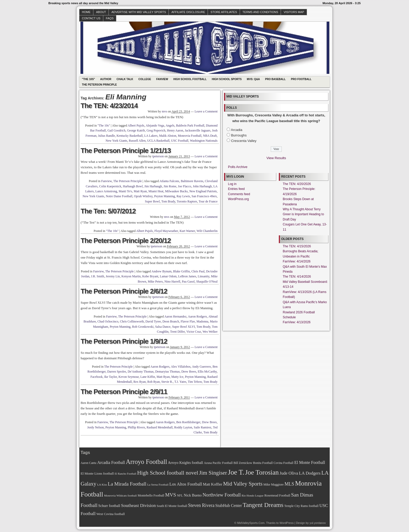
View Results (276, 158)
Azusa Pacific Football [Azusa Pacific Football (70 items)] (218, 463)
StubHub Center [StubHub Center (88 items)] (228, 506)
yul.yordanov (318, 523)
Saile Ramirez (203, 427)
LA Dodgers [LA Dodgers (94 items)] (310, 473)
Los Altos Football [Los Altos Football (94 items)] (186, 484)
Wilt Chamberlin (207, 231)
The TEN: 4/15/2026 (297, 246)
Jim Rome (170, 186)
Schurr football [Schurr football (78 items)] (109, 506)
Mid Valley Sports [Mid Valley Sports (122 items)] (243, 484)
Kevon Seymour (129, 377)
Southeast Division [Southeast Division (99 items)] (138, 505)
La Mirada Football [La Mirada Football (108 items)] (127, 484)
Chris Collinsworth (132, 321)
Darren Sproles (117, 372)
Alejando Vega (155, 125)
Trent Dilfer (178, 332)
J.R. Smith (98, 276)
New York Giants (116, 141)
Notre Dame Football (119, 196)
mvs (164, 111)
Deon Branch (171, 321)
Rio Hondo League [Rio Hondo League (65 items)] (252, 495)
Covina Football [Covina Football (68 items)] (284, 463)
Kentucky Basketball (130, 136)
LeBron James (187, 276)
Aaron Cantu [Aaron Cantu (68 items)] (88, 463)
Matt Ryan (140, 191)
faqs (110, 18)
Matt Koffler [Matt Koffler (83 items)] (213, 484)
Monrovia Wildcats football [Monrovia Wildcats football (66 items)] (121, 495)
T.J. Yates (180, 382)
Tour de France (208, 201)
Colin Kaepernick (110, 186)
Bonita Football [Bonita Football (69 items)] (263, 463)
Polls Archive (238, 167)
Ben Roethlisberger (188, 422)
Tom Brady (168, 201)
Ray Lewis (183, 196)
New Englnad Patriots (203, 191)
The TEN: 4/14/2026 (297, 277)
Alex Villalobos (181, 367)
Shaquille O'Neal (207, 282)
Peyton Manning (165, 196)
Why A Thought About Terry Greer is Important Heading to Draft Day (303, 214)
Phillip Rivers (136, 427)
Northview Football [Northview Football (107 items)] (222, 495)
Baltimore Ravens (192, 181)
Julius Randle (107, 136)
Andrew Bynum (162, 271)
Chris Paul (198, 271)
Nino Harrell (172, 282)
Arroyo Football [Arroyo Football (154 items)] (146, 462)
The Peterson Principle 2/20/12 (126, 241)
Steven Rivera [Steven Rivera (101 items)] (201, 505)
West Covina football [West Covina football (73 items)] (111, 514)
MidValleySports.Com (251, 523)
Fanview (162, 79)
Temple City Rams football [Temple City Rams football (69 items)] (301, 506)
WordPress (286, 523)
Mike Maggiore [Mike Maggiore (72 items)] (274, 485)
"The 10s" (88, 79)
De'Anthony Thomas (141, 372)
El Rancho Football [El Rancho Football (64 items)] (126, 474)
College (145, 79)
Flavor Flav (188, 321)
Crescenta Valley (244, 141)
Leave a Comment (206, 111)
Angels (170, 125)
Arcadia (237, 130)
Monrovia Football (190, 136)
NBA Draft (210, 136)
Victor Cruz (194, 332)
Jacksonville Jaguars (197, 130)
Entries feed (236, 189)
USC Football (180, 141)
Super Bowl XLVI (184, 327)
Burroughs (239, 135)
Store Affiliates (224, 12)
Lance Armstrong (106, 191)
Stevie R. (167, 382)
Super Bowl (152, 201)
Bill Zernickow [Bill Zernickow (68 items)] (243, 463)
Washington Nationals (204, 141)
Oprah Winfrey (143, 196)
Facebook (97, 377)
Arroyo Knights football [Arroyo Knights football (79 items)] (186, 463)
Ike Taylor (110, 377)
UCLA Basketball (158, 141)
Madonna (202, 321)
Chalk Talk (125, 79)
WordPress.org (238, 199)
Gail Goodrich (116, 130)
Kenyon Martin (131, 276)
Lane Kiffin (148, 377)
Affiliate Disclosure (188, 12)
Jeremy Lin (113, 276)
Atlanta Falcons (169, 181)
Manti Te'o (125, 191)
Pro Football (301, 79)
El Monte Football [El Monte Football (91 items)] (310, 462)
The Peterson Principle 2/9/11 (124, 392)
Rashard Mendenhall (160, 427)
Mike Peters (155, 282)
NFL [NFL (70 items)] (180, 495)
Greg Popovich (156, 130)
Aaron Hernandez (175, 316)
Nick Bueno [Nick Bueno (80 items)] (193, 495)
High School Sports (227, 79)
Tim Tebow (195, 382)
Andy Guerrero (202, 367)
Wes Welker (210, 332)
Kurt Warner (187, 231)
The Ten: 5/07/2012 (108, 211)
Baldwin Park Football (190, 125)
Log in (232, 184)
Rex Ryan (140, 382)
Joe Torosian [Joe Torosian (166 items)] (262, 472)
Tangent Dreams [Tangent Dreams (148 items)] (263, 505)
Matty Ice (177, 377)
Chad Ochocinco (108, 321)
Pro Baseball (275, 79)
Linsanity (204, 276)
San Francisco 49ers (204, 196)
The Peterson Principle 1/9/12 (124, 341)
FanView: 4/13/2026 (297, 322)
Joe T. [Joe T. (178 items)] (236, 472)
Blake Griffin (182, 271)
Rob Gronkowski (143, 327)
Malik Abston (168, 136)
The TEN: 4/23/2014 (109, 106)
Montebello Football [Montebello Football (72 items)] (151, 495)
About (101, 12)
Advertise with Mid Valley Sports (139, 12)
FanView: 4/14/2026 (297, 261)
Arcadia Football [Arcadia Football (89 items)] (111, 462)
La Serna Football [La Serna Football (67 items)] (158, 485)
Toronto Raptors (187, 201)
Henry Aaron (175, 130)
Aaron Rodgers (197, 316)
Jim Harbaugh (153, 186)
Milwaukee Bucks (176, 191)
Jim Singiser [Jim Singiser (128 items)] (213, 473)
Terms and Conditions (260, 12)
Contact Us (91, 18)
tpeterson (158, 156)
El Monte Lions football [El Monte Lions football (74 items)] (97, 473)
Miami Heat (156, 191)
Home (86, 12)
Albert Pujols (136, 125)
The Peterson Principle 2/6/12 (124, 291)
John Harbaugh (202, 186)
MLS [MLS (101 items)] (289, 484)
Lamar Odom (168, 276)
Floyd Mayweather (166, 231)
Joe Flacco (185, 186)
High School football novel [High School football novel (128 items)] (168, 473)
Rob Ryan (154, 382)
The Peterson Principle (99, 85)
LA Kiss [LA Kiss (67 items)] (102, 485)
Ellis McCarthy (207, 372)
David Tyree (153, 321)
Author (106, 79)
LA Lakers (151, 136)
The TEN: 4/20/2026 (297, 184)
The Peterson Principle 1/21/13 (126, 151)
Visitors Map (294, 12)
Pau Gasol (188, 282)
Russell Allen (137, 141)
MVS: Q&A (253, 79)
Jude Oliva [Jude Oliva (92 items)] (289, 473)
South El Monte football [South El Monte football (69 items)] (172, 506)
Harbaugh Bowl (133, 186)
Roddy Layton (183, 427)
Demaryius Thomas (167, 372)
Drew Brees (189, 372)
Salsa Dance (163, 327)
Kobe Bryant (150, 276)
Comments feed (239, 194)
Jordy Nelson (95, 427)
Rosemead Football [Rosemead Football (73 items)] (277, 495)
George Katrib (136, 130)
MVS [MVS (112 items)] (171, 495)
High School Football (190, 79)
